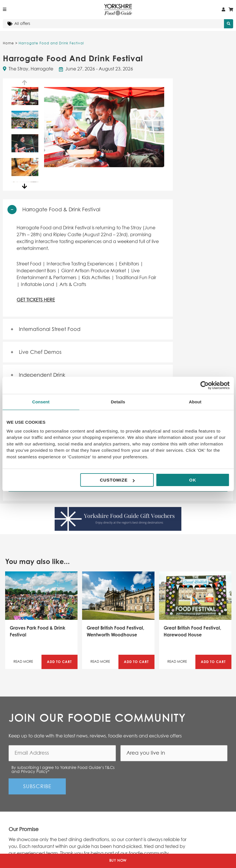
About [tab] (195, 402)
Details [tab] (118, 402)
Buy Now (118, 861)
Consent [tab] (41, 402)
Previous (25, 83)
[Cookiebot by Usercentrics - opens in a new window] (204, 385)
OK (193, 480)
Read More (23, 662)
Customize (117, 480)
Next (25, 186)
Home (8, 44)
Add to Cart (59, 662)
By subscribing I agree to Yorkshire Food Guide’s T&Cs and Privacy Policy (63, 770)
